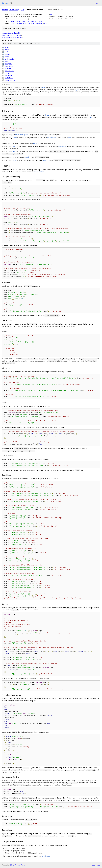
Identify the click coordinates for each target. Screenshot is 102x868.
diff (46, 24)
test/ (6, 61)
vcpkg (14, 146)
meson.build (9, 76)
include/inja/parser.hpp (9, 33)
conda (15, 160)
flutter (5, 10)
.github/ (7, 47)
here (90, 117)
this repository (52, 138)
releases (47, 115)
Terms (23, 865)
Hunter (35, 143)
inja (22, 10)
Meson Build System (22, 135)
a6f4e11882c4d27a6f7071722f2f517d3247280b (26, 21)
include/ (7, 54)
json (78, 90)
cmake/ (7, 50)
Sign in (98, 3)
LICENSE (7, 73)
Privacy (17, 865)
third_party (14, 10)
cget (14, 151)
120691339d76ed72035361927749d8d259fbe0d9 (26, 24)
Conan (15, 138)
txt (94, 865)
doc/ (6, 52)
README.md (9, 78)
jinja (43, 87)
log (51, 14)
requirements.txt (10, 80)
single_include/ (9, 59)
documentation (39, 172)
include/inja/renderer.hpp (10, 35)
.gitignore (8, 68)
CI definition (46, 856)
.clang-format (9, 66)
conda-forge (46, 160)
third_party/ (8, 64)
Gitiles (12, 865)
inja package (63, 146)
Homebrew (28, 157)
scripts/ (7, 57)
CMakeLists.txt (9, 71)
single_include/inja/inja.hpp (11, 37)
